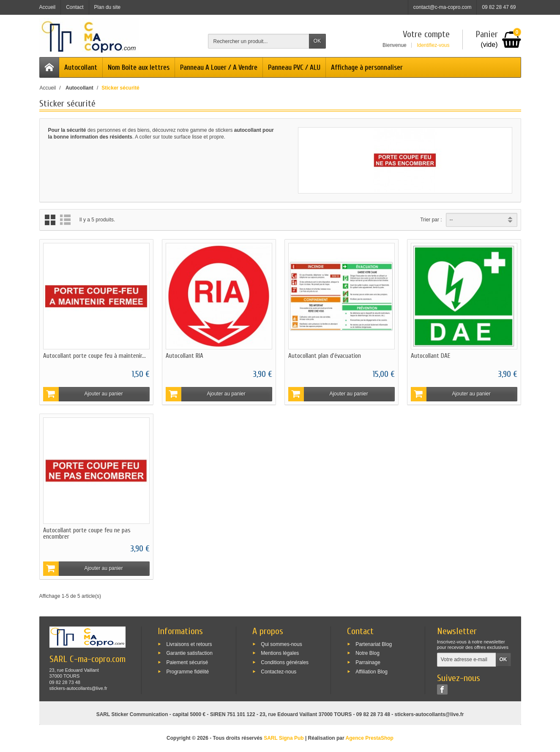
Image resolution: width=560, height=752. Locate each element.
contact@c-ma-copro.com (443, 7)
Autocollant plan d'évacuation (325, 356)
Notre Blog (367, 653)
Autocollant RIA (184, 356)
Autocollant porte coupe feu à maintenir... (94, 356)
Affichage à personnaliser (367, 67)
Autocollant (81, 67)
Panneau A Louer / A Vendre (219, 67)
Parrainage (368, 662)
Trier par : (431, 220)
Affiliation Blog (372, 671)
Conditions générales (285, 662)
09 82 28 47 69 (499, 7)
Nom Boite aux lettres (139, 67)
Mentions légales (280, 653)
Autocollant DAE (430, 356)
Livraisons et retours (189, 644)
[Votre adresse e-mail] (467, 660)
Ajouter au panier (83, 394)
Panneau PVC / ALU (294, 67)
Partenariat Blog (374, 644)
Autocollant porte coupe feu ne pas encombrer (87, 534)
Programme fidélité (187, 671)
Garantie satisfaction (189, 653)
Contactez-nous (279, 671)
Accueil (48, 88)
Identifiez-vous (433, 45)
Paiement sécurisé (187, 662)
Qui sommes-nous (281, 644)
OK (317, 41)
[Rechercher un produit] (259, 41)
